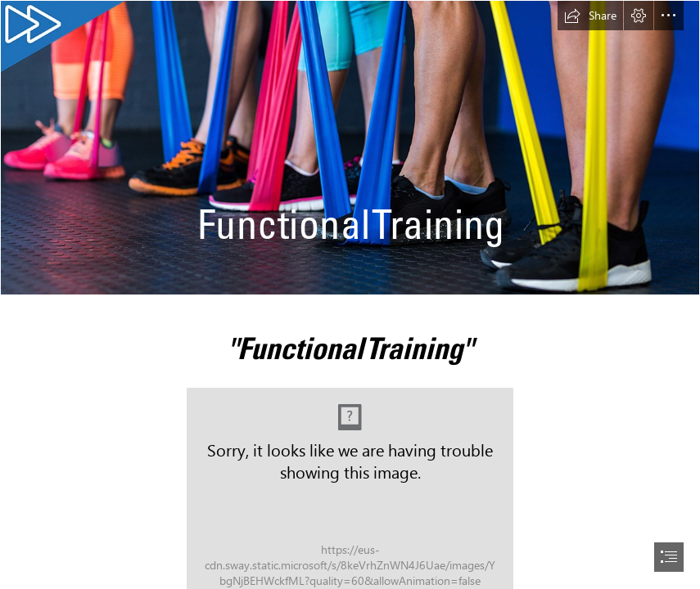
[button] (590, 16)
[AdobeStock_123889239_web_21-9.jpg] (350, 148)
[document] (350, 294)
